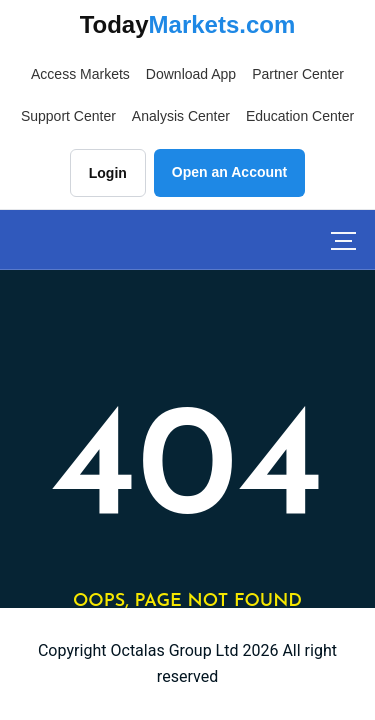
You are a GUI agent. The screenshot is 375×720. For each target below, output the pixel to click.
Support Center (68, 116)
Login (108, 173)
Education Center (300, 116)
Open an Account (229, 172)
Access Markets (80, 74)
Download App (191, 74)
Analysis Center (181, 116)
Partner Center (298, 74)
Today (188, 24)
